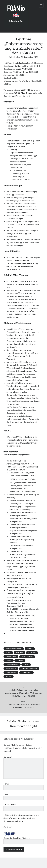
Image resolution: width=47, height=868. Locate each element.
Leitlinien (20, 661)
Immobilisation (11, 657)
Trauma (9, 677)
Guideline (19, 653)
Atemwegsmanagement (14, 649)
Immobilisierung (27, 657)
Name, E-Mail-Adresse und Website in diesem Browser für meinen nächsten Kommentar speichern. (21, 818)
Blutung (30, 649)
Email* (6, 794)
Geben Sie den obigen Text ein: (17, 838)
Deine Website (10, 805)
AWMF (25, 69)
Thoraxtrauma (26, 673)
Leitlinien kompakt (24, 642)
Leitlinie (9, 661)
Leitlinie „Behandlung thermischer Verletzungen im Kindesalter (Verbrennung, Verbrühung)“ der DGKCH (23, 693)
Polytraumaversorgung (29, 669)
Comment (8, 757)
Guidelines (32, 653)
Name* (6, 784)
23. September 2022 (29, 57)
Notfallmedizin (11, 669)
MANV (26, 665)
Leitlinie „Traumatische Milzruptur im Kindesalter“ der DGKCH (24, 706)
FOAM (8, 653)
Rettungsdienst (11, 673)
